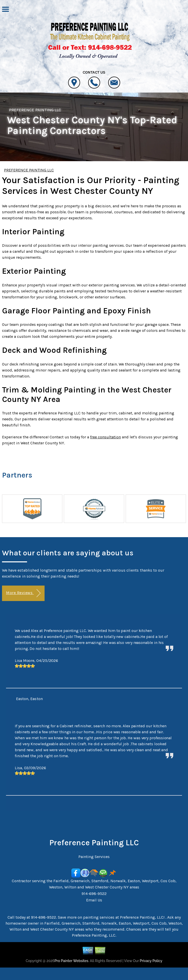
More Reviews (23, 593)
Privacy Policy (151, 961)
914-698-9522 (94, 894)
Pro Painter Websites (71, 961)
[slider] (25, 666)
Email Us (94, 900)
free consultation (106, 437)
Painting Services (94, 857)
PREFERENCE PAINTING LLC (35, 110)
